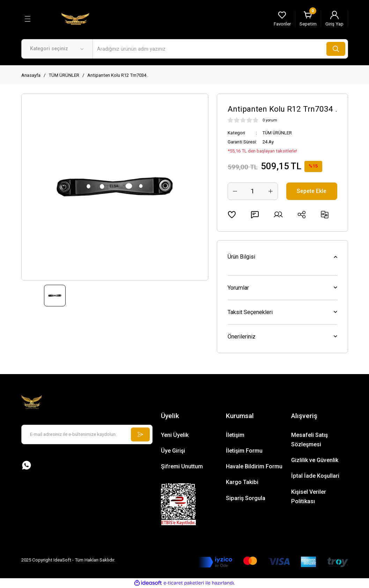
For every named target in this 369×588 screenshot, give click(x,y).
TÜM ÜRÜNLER (278, 133)
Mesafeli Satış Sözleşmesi (309, 440)
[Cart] (308, 19)
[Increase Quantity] (271, 191)
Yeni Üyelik (175, 435)
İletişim (235, 435)
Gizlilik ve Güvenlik (315, 460)
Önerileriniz (242, 337)
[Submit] (140, 434)
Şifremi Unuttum (182, 466)
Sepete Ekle (312, 191)
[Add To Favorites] (232, 215)
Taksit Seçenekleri (250, 312)
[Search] (220, 49)
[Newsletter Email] (87, 434)
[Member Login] (334, 19)
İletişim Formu (244, 451)
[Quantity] (253, 191)
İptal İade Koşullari (315, 476)
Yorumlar (238, 288)
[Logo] (75, 18)
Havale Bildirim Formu (254, 466)
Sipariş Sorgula (246, 498)
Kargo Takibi (242, 482)
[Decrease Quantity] (235, 191)
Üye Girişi (173, 451)
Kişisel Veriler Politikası (309, 497)
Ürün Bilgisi (241, 257)
